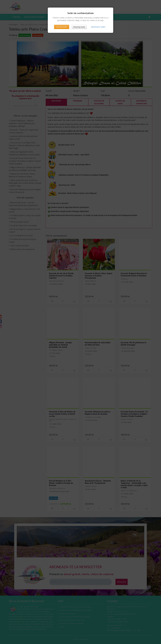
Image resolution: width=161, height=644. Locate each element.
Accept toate (62, 27)
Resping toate (79, 27)
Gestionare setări (98, 27)
